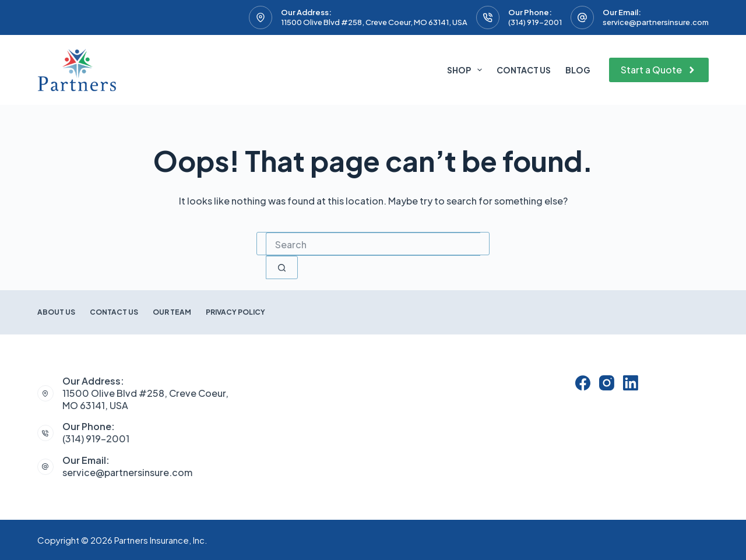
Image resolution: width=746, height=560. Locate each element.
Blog (578, 70)
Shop (467, 70)
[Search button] (282, 267)
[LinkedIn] (631, 383)
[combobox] (373, 244)
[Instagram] (607, 383)
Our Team (172, 312)
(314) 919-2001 (535, 22)
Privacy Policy (235, 312)
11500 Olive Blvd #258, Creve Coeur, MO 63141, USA (374, 22)
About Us (56, 312)
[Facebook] (583, 383)
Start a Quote (659, 70)
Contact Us (524, 70)
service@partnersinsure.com (656, 22)
